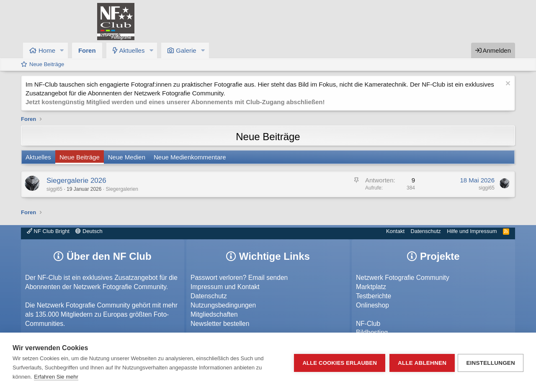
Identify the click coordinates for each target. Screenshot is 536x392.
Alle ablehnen (421, 363)
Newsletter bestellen (220, 324)
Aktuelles (132, 50)
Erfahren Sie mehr (56, 377)
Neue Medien (127, 157)
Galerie (186, 50)
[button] (62, 50)
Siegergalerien (122, 189)
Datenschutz (426, 231)
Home (47, 50)
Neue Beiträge (47, 64)
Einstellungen (491, 363)
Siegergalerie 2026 (76, 181)
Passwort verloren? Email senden (239, 278)
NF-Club (368, 324)
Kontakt (395, 231)
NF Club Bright (48, 231)
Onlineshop (372, 305)
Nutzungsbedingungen (223, 305)
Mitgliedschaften (214, 314)
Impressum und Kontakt (225, 287)
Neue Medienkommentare (190, 157)
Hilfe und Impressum (472, 231)
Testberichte (374, 296)
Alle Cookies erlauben (339, 363)
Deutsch (89, 231)
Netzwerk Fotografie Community (403, 278)
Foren (87, 50)
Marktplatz (371, 287)
